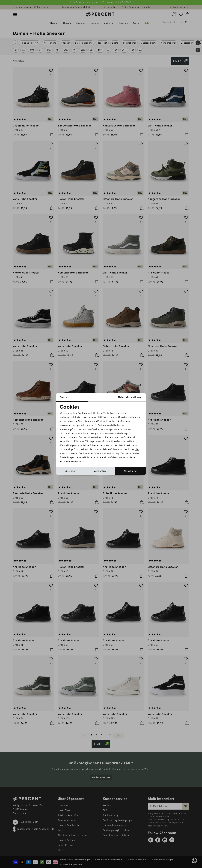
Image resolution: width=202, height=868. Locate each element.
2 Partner (101, 425)
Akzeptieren (131, 471)
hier (137, 449)
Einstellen (70, 471)
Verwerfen (100, 471)
